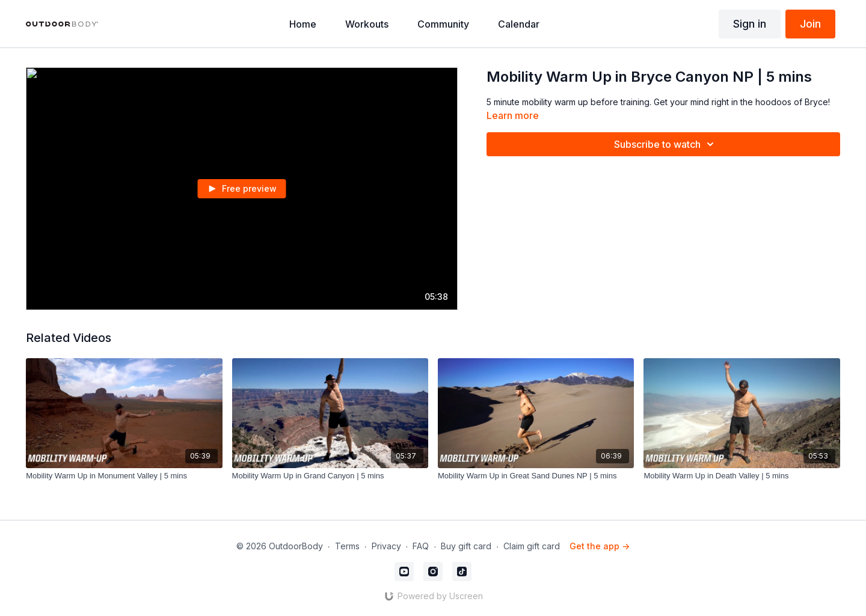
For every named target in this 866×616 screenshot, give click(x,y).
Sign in (750, 24)
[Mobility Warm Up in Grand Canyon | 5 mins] (330, 476)
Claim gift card (532, 546)
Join (810, 24)
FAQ (421, 546)
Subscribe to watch (666, 144)
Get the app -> (600, 546)
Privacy (386, 546)
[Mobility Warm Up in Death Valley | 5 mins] (742, 476)
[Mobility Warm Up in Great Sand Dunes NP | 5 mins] (536, 476)
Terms (347, 546)
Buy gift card (466, 546)
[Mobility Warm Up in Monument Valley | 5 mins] (124, 476)
